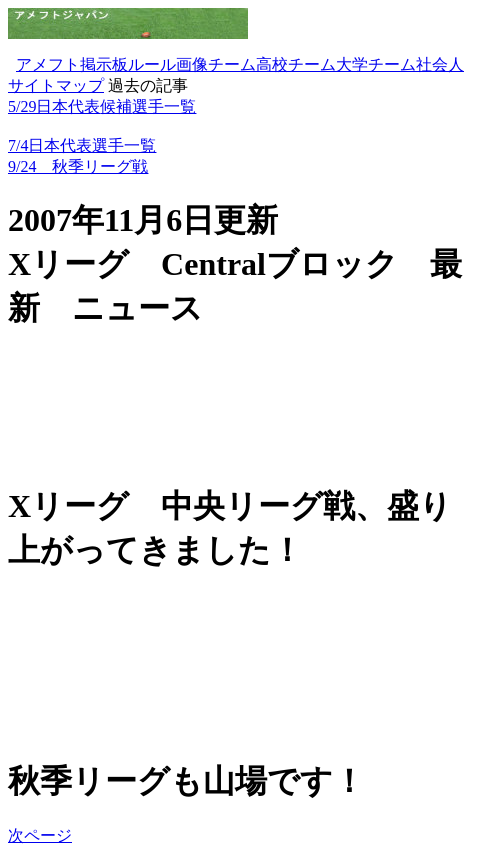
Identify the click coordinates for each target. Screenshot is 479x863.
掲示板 (104, 64)
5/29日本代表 (54, 106)
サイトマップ (56, 85)
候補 (116, 106)
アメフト (48, 64)
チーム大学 (328, 64)
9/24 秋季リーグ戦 (78, 166)
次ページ (40, 835)
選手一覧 (164, 106)
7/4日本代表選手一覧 (82, 145)
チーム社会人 (416, 64)
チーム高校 (248, 64)
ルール (152, 64)
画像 (192, 64)
